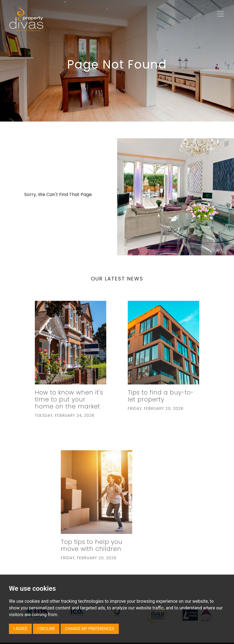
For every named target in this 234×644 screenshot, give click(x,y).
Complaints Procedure (44, 567)
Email (167, 542)
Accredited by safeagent (82, 535)
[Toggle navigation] (221, 14)
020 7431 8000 (167, 534)
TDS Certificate (84, 567)
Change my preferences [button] (90, 629)
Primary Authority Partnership (76, 559)
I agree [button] (20, 629)
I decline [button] (46, 629)
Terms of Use (81, 527)
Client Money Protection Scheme (53, 543)
